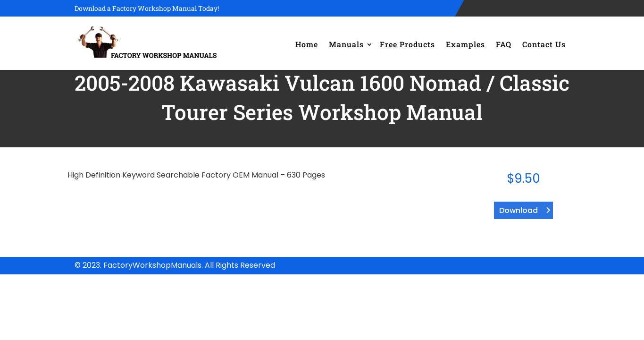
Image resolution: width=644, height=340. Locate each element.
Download (519, 210)
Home (307, 44)
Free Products (407, 44)
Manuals (346, 44)
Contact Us (544, 44)
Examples (465, 44)
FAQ (504, 44)
